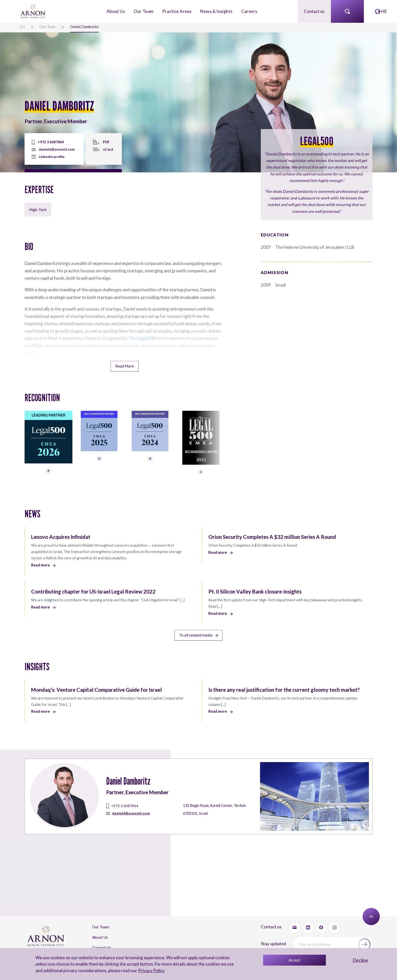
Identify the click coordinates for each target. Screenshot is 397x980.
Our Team (144, 11)
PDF (105, 142)
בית (22, 27)
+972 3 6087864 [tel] (51, 142)
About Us (116, 11)
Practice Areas (177, 11)
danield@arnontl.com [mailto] (57, 149)
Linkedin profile (52, 156)
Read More (125, 365)
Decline (360, 960)
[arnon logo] (33, 11)
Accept (294, 960)
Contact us (314, 11)
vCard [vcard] (107, 149)
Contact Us (102, 944)
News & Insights (216, 11)
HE (384, 11)
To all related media (198, 633)
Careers (249, 11)
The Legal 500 (142, 337)
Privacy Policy (151, 971)
